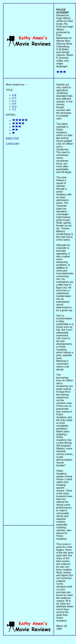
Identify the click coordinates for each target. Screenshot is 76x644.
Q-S (14, 107)
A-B (14, 95)
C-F (14, 98)
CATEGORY (13, 144)
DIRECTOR (12, 139)
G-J (14, 101)
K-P (14, 104)
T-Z (14, 109)
